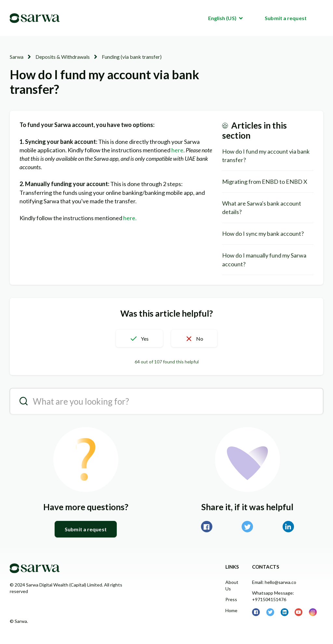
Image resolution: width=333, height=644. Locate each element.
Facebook (207, 527)
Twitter (247, 527)
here (177, 150)
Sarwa (17, 57)
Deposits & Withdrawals (63, 57)
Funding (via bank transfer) (132, 57)
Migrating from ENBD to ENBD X (265, 182)
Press (231, 599)
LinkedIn (288, 527)
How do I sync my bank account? (263, 234)
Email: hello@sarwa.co (274, 582)
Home (231, 610)
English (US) (223, 18)
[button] (139, 338)
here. (130, 218)
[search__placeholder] (166, 401)
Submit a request (286, 18)
